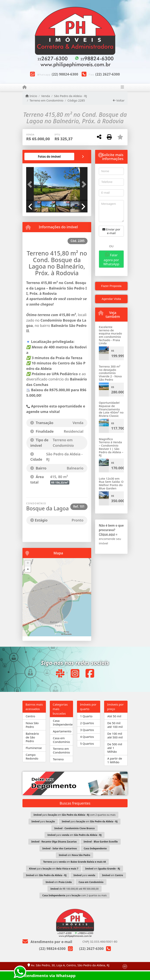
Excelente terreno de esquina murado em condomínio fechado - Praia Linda (110, 335)
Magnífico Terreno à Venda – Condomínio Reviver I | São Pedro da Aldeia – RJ (111, 447)
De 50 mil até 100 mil (115, 725)
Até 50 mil (114, 716)
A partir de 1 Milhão (115, 760)
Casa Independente (63, 722)
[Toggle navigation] (122, 87)
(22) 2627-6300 (108, 74)
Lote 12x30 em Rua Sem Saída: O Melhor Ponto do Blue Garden (111, 483)
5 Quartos (87, 744)
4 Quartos (87, 737)
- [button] (28, 569)
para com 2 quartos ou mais (75, 895)
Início (31, 96)
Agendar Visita (111, 299)
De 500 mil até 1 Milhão (115, 748)
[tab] (49, 156)
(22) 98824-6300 (65, 74)
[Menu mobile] (25, 87)
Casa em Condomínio (61, 740)
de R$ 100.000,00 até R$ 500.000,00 (74, 889)
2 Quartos (87, 723)
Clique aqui (107, 534)
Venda (46, 96)
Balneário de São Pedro (32, 737)
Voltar (119, 100)
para (43, 821)
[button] (31, 184)
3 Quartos (87, 730)
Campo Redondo (32, 757)
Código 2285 (76, 100)
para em (90, 821)
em (75, 855)
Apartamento (62, 731)
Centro (30, 716)
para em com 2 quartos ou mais (75, 815)
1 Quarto (86, 716)
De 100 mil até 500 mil (115, 735)
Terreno (58, 759)
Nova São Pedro (32, 725)
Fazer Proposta (111, 286)
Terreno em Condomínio (46, 100)
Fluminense (34, 748)
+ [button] (28, 563)
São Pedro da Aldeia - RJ (71, 96)
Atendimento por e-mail (47, 942)
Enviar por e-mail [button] (111, 231)
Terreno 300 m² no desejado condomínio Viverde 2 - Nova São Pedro (110, 373)
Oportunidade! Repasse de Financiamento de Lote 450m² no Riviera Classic (111, 409)
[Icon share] (60, 673)
